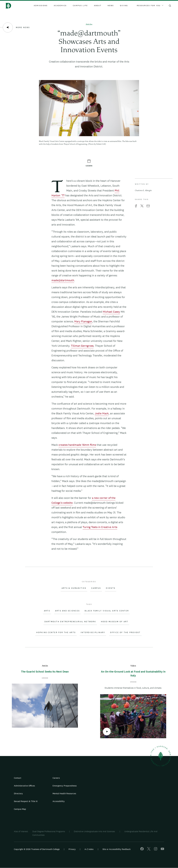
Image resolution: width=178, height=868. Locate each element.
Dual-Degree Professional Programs (49, 831)
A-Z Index (89, 849)
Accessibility (59, 801)
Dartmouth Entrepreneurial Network (70, 622)
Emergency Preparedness (65, 786)
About (98, 6)
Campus (96, 588)
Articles (89, 25)
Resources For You (150, 6)
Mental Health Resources (64, 793)
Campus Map (20, 809)
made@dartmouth (63, 280)
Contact (18, 778)
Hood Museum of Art (115, 622)
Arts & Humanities (74, 588)
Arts (47, 611)
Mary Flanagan (83, 321)
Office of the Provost (125, 632)
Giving (124, 6)
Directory (18, 793)
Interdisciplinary (93, 632)
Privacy (72, 849)
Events (111, 588)
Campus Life (80, 6)
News (111, 6)
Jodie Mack (102, 413)
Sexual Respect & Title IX (26, 801)
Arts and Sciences (67, 611)
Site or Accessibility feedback (117, 849)
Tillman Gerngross (82, 346)
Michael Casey (111, 312)
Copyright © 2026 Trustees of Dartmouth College (37, 849)
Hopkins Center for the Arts (56, 632)
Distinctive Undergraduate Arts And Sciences (95, 831)
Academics (60, 6)
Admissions (41, 6)
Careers (56, 778)
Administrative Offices (24, 786)
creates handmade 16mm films (77, 445)
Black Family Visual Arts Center (107, 611)
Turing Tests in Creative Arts (100, 527)
